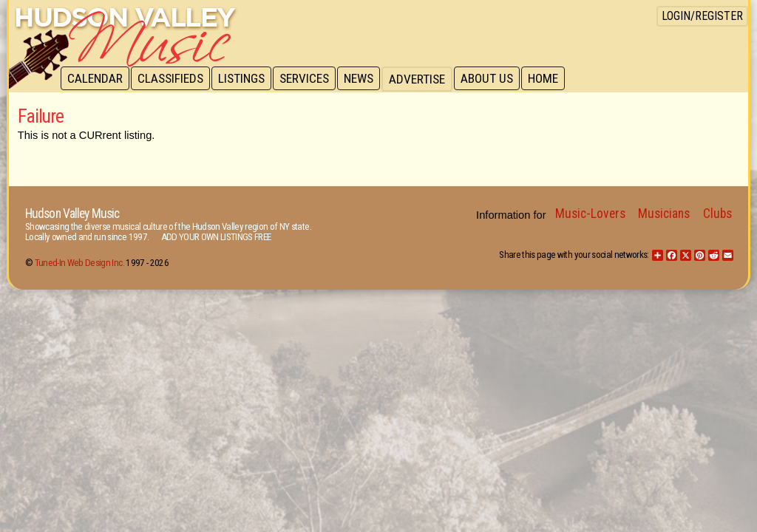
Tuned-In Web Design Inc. (79, 263)
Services (309, 79)
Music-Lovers (590, 214)
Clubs (717, 214)
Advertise (424, 79)
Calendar (96, 79)
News (365, 79)
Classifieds (173, 79)
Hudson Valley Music (72, 214)
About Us (495, 79)
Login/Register (702, 16)
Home (553, 79)
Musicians (664, 214)
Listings (245, 79)
